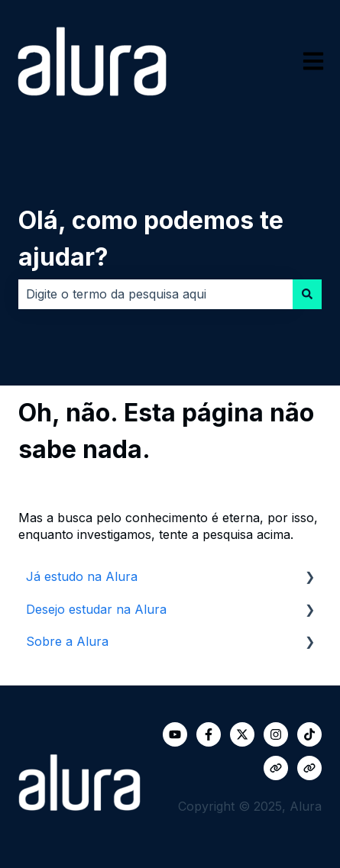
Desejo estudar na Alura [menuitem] (96, 609)
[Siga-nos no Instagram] (276, 734)
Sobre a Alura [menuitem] (67, 641)
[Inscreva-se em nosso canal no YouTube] (175, 734)
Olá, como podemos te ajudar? (151, 239)
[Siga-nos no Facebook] (209, 734)
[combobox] (155, 294)
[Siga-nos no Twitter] (242, 734)
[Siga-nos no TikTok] (309, 734)
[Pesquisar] (307, 294)
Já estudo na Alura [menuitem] (82, 576)
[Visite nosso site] (276, 768)
